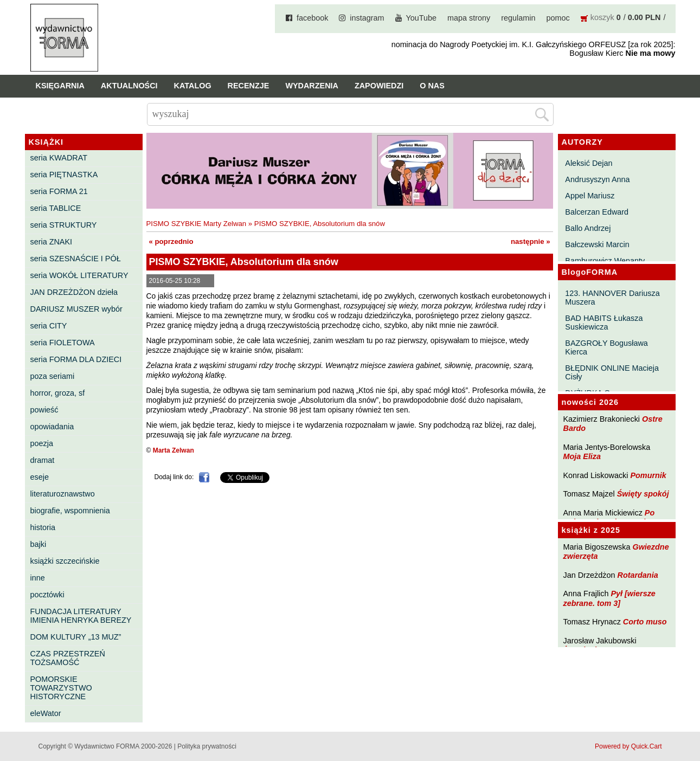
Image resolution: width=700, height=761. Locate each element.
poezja (42, 443)
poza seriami (53, 376)
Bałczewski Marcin (597, 244)
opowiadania (52, 427)
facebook (312, 18)
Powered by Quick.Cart (628, 746)
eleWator (46, 713)
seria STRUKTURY (64, 225)
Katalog (193, 86)
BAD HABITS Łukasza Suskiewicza (604, 323)
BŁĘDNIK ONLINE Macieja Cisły (612, 372)
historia (43, 527)
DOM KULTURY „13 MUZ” (76, 637)
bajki (38, 544)
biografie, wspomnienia (70, 511)
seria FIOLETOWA (63, 343)
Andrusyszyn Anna (597, 179)
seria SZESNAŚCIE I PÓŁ (76, 259)
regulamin (518, 18)
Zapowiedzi (379, 86)
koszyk (602, 17)
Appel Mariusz (590, 196)
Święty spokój (643, 494)
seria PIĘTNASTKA (64, 175)
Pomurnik (648, 475)
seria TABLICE (56, 208)
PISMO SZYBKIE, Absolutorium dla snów (320, 224)
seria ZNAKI (52, 242)
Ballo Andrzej (588, 228)
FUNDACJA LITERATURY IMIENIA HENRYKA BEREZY (81, 616)
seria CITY (49, 326)
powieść (44, 410)
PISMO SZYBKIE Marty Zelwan (197, 224)
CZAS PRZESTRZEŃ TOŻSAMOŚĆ (68, 658)
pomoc (558, 18)
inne (38, 578)
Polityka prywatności (207, 746)
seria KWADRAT (59, 158)
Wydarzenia (312, 86)
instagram (367, 18)
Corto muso (645, 622)
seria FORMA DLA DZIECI (76, 359)
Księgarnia (60, 86)
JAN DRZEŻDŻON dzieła (74, 292)
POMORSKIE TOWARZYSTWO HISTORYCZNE (61, 688)
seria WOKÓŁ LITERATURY (79, 275)
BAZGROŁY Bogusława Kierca (606, 347)
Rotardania (637, 575)
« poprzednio (171, 241)
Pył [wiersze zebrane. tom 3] (609, 598)
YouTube (422, 18)
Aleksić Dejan (589, 163)
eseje (40, 477)
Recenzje (249, 86)
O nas (432, 86)
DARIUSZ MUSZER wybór (76, 309)
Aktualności (129, 86)
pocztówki (47, 595)
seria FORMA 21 (59, 191)
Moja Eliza (582, 456)
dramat (43, 460)
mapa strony (469, 18)
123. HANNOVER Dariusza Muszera (612, 298)
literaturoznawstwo (63, 494)
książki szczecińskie (65, 561)
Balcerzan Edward (597, 212)
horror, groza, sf (58, 393)
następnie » (531, 241)
